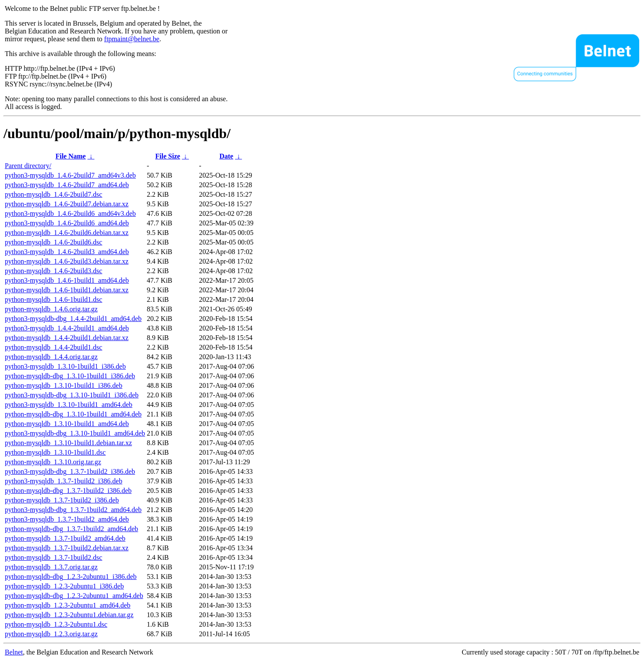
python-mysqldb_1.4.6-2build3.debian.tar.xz (67, 261)
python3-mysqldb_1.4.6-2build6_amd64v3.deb (70, 213)
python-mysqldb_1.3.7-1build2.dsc (53, 557)
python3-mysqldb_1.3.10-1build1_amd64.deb (69, 405)
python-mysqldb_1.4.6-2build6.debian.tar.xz (67, 233)
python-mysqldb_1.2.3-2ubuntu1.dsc (56, 624)
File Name (71, 156)
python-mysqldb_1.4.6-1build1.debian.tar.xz (67, 290)
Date (226, 156)
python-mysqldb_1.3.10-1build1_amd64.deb (67, 424)
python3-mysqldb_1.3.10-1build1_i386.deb (65, 366)
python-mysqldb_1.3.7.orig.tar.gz (51, 567)
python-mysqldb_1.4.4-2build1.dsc (53, 347)
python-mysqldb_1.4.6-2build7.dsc (53, 194)
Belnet (14, 652)
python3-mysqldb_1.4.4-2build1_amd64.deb (67, 328)
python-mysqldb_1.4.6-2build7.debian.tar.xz (67, 204)
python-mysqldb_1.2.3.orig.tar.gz (51, 634)
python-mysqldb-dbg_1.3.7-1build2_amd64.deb (71, 529)
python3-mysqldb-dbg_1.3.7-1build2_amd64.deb (73, 510)
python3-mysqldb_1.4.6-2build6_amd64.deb (67, 223)
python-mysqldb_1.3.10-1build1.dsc (55, 452)
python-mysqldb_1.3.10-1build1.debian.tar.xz (68, 443)
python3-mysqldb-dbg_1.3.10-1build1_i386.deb (72, 395)
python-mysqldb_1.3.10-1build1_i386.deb (64, 385)
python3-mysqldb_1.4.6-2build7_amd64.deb (67, 185)
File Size (168, 156)
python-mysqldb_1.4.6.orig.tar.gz (51, 309)
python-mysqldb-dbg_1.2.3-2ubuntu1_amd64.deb (74, 596)
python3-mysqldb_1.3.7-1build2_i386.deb (64, 481)
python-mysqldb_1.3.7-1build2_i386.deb (62, 500)
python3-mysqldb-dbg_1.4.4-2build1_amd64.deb (73, 319)
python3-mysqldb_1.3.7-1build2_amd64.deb (67, 519)
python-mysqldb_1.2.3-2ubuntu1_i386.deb (64, 586)
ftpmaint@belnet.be (132, 39)
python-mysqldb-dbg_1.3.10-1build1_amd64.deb (73, 414)
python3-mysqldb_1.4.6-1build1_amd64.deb (67, 280)
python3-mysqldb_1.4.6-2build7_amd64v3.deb (70, 175)
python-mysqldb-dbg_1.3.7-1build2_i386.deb (68, 491)
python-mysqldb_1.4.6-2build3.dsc (53, 271)
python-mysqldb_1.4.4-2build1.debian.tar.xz (67, 338)
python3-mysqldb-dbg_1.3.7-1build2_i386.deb (70, 471)
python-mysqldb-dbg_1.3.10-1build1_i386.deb (70, 376)
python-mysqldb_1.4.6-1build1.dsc (53, 299)
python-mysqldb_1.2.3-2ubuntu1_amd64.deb (68, 605)
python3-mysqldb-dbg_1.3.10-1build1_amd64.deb (75, 433)
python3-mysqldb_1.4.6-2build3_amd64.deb (67, 252)
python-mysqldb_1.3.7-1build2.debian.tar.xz (67, 548)
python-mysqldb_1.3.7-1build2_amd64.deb (65, 538)
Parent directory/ (28, 166)
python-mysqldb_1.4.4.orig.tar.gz (51, 357)
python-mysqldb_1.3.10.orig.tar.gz (53, 462)
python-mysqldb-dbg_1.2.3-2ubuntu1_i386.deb (71, 577)
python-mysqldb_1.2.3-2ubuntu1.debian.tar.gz (69, 615)
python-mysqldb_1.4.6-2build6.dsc (53, 242)
